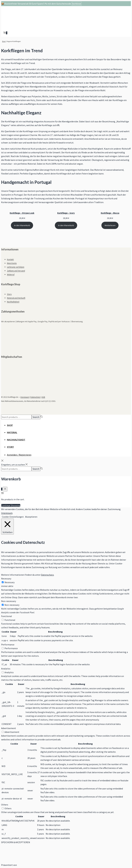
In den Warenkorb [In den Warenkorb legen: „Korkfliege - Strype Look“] (22, 225)
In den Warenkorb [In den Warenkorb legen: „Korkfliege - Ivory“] (66, 225)
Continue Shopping (11, 505)
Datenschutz (35, 397)
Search (36, 417)
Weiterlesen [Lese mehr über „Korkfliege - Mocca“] (110, 225)
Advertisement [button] (9, 728)
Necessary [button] (6, 579)
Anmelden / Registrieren (19, 455)
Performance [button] (8, 645)
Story (9, 294)
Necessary (10, 582)
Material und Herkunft (16, 298)
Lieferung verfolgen (16, 267)
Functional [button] (7, 616)
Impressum (25, 397)
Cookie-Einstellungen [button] (13, 517)
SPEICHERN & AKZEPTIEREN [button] (16, 842)
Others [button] (5, 805)
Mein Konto (12, 263)
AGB (43, 397)
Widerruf (11, 274)
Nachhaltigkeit (13, 302)
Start (4, 41)
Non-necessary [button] (9, 601)
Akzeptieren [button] (31, 517)
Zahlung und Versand (16, 271)
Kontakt (10, 259)
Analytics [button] (6, 669)
